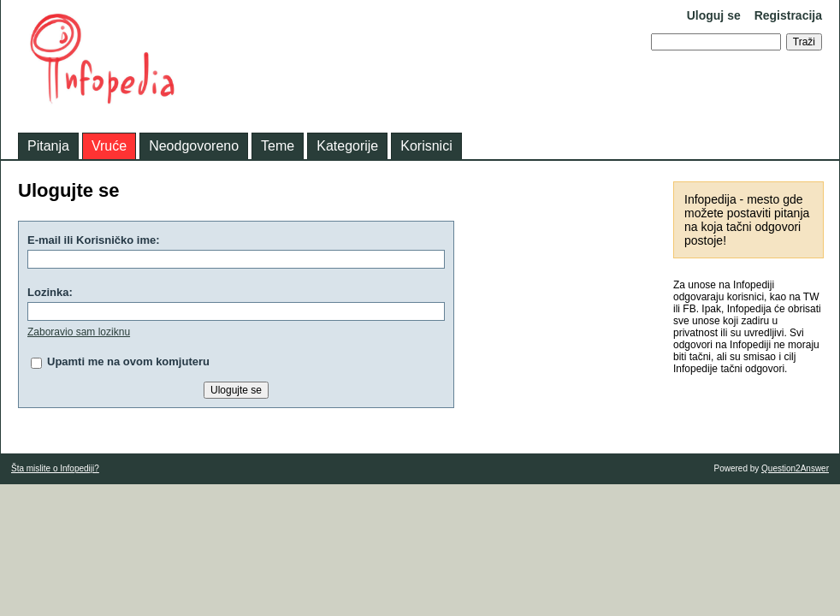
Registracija (788, 15)
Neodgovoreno (194, 146)
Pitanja (48, 146)
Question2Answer (795, 468)
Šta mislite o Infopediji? (55, 468)
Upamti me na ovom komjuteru (128, 361)
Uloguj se (714, 15)
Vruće (109, 146)
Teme (278, 146)
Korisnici (426, 146)
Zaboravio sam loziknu (79, 332)
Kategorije (347, 146)
